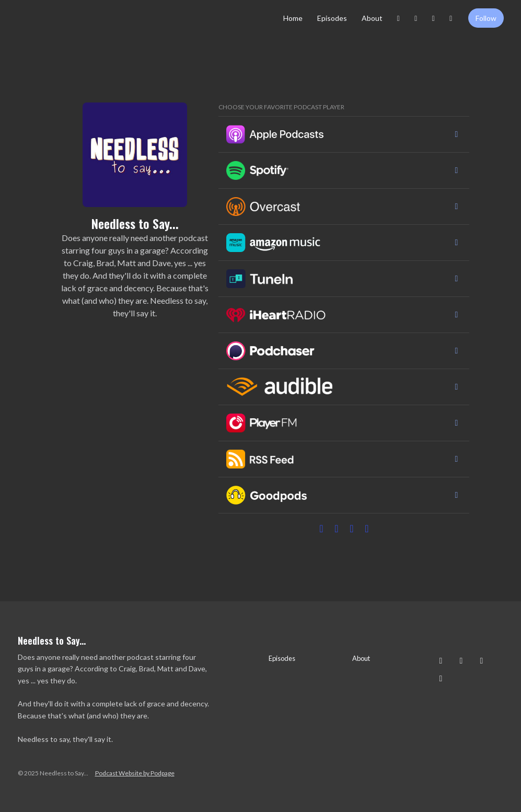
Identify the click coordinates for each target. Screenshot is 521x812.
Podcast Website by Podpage (135, 773)
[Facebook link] (416, 18)
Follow (486, 18)
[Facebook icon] (461, 660)
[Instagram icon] (441, 660)
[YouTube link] (451, 18)
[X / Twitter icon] (482, 660)
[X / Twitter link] (434, 18)
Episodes (332, 18)
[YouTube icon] (441, 678)
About (372, 18)
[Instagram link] (399, 18)
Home (293, 18)
